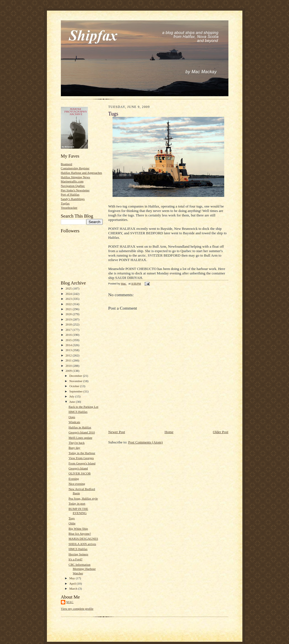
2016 (69, 335)
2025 (69, 288)
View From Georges (81, 458)
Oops (72, 417)
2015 (69, 340)
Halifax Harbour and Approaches (82, 173)
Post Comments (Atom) (145, 442)
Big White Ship (78, 529)
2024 (69, 294)
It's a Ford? (75, 559)
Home (169, 432)
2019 (69, 319)
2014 (69, 345)
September (76, 391)
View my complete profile (77, 609)
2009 (69, 371)
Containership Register (75, 168)
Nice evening (77, 484)
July (72, 396)
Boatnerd (67, 164)
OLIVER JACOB (79, 473)
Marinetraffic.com (72, 181)
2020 (69, 314)
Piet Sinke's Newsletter (75, 190)
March (74, 588)
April (73, 583)
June (72, 402)
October (75, 386)
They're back (77, 443)
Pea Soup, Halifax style (83, 498)
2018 (69, 324)
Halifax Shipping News (76, 177)
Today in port (77, 503)
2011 (69, 360)
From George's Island (82, 463)
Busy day (74, 448)
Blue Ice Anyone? (80, 534)
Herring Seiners (78, 554)
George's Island (78, 468)
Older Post (220, 432)
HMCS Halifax (78, 412)
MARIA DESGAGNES (83, 539)
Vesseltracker (69, 208)
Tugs (71, 518)
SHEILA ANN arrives (82, 544)
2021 (69, 309)
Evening (74, 479)
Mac (70, 602)
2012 (69, 355)
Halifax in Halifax (80, 427)
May (72, 578)
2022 (69, 304)
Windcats (74, 422)
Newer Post (117, 432)
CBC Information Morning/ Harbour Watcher (82, 569)
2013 (69, 350)
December (76, 376)
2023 (69, 299)
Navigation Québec (73, 186)
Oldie (72, 523)
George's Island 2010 (82, 432)
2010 (69, 366)
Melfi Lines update (80, 438)
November (76, 381)
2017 (69, 330)
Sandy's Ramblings (73, 199)
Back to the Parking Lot (83, 407)
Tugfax (65, 203)
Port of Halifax (70, 194)
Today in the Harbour (82, 453)
